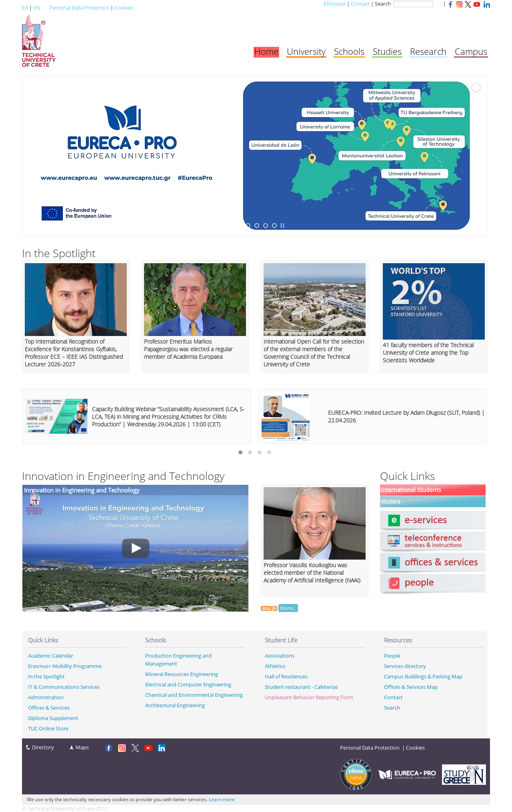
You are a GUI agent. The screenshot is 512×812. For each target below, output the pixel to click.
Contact (360, 4)
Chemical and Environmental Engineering (194, 695)
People (392, 656)
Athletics (275, 666)
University (306, 51)
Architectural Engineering (175, 705)
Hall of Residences (286, 676)
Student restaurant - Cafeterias (301, 687)
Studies (387, 51)
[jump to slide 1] (230, 226)
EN (37, 8)
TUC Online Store (48, 728)
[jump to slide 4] (257, 226)
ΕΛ (25, 8)
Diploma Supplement (53, 718)
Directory (43, 747)
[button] (240, 452)
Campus (471, 51)
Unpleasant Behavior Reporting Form (309, 697)
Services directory (405, 666)
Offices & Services (49, 708)
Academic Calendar (51, 656)
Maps (82, 747)
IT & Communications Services (64, 687)
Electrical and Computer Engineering (188, 684)
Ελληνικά (335, 4)
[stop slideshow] (282, 226)
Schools (349, 51)
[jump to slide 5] (266, 226)
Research (428, 51)
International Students (411, 490)
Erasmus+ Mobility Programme (65, 666)
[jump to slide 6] (274, 226)
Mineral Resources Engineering (182, 674)
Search (392, 708)
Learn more (222, 799)
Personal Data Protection (79, 8)
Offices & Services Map (411, 687)
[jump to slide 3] (248, 226)
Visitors (391, 502)
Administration (46, 697)
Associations (280, 656)
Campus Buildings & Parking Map (423, 676)
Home (266, 51)
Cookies (124, 8)
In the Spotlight (46, 676)
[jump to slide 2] (239, 226)
